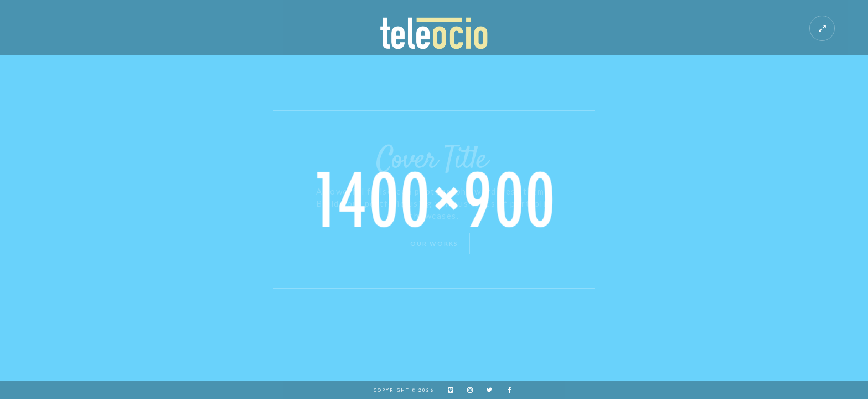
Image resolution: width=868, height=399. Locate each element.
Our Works (434, 244)
